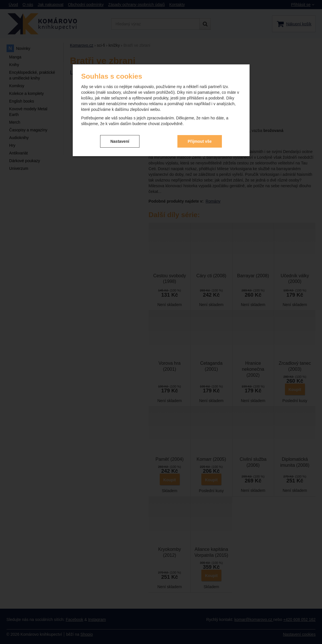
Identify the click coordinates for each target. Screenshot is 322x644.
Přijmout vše (200, 141)
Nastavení (120, 141)
